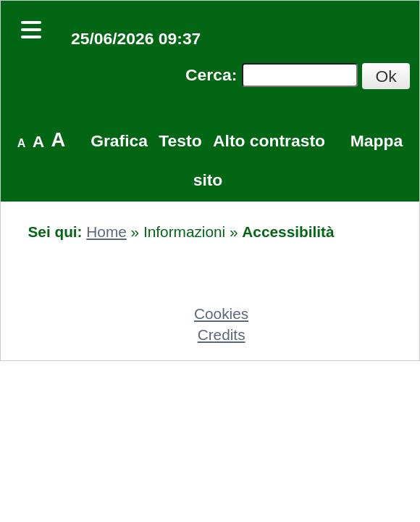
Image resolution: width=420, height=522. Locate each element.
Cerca (209, 75)
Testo (180, 141)
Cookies (221, 314)
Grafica (119, 141)
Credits (222, 335)
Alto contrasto (269, 141)
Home (106, 232)
